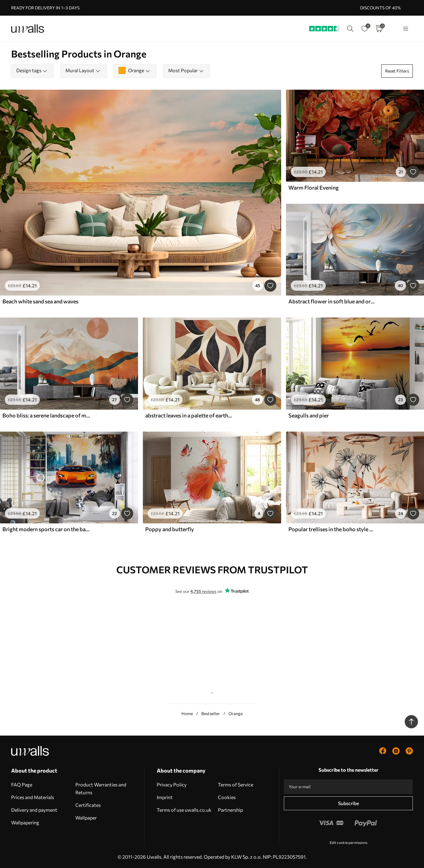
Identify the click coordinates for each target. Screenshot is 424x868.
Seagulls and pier (309, 415)
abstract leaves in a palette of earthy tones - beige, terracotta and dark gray (189, 415)
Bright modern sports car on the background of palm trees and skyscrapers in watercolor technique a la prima (46, 529)
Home (187, 713)
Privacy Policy (172, 784)
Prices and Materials (33, 797)
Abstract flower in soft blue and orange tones (332, 301)
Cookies (227, 797)
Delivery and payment (34, 810)
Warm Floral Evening (314, 188)
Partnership (230, 810)
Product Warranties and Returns (101, 788)
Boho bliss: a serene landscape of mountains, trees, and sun (46, 415)
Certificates (88, 805)
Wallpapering (25, 822)
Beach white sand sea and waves (40, 301)
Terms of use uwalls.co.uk (184, 810)
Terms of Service (236, 784)
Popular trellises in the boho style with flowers (332, 529)
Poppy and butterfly (170, 529)
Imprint (165, 797)
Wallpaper (86, 818)
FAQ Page (22, 784)
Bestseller (211, 713)
